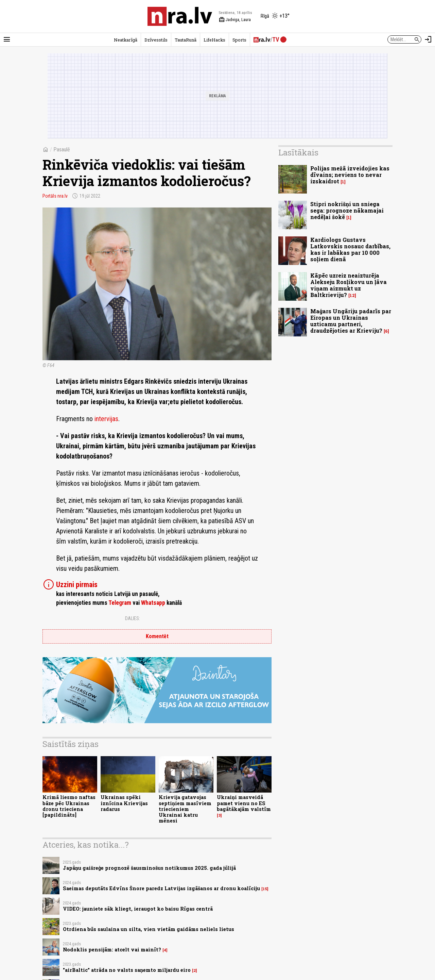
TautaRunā (186, 40)
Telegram (120, 603)
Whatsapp (153, 603)
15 (265, 889)
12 (352, 295)
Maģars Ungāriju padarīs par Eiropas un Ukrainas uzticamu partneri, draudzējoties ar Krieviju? (351, 321)
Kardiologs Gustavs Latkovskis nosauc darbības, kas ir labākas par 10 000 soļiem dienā (350, 250)
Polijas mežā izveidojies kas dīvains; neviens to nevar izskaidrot (350, 175)
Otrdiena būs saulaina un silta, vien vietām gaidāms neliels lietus (149, 929)
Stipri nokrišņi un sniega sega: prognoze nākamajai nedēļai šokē (347, 210)
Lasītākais (298, 152)
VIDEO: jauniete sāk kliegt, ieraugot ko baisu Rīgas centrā (138, 909)
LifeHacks (214, 40)
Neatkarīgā (126, 40)
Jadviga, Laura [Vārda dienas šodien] (235, 20)
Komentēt (157, 636)
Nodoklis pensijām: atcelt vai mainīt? (112, 950)
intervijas (106, 419)
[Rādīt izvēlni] (7, 39)
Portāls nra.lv (55, 196)
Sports (239, 40)
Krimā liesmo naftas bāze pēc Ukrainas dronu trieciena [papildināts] (69, 806)
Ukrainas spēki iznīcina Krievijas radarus (124, 803)
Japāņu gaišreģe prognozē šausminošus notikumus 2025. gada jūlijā (149, 868)
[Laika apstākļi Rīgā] (275, 16)
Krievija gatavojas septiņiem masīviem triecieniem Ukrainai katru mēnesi (185, 809)
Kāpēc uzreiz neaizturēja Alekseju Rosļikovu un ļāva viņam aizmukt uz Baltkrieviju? (349, 285)
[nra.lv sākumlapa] (180, 16)
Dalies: (133, 618)
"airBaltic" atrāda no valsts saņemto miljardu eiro (127, 970)
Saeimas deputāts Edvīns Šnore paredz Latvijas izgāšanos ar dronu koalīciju (161, 888)
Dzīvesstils (156, 40)
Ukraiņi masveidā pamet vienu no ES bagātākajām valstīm (244, 803)
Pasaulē (62, 150)
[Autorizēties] (428, 39)
